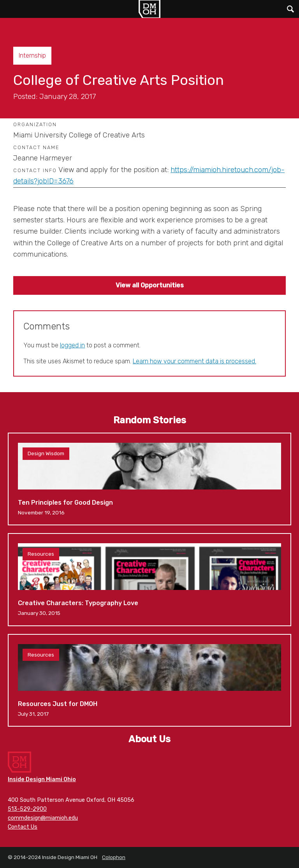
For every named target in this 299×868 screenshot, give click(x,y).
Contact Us (23, 827)
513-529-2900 (27, 809)
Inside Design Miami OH (149, 9)
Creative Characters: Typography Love (149, 579)
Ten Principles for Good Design (149, 479)
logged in (72, 345)
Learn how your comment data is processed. (194, 361)
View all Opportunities (150, 285)
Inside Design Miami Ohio (42, 779)
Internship (32, 55)
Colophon (114, 857)
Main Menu (9, 9)
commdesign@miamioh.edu (43, 818)
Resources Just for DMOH (149, 680)
